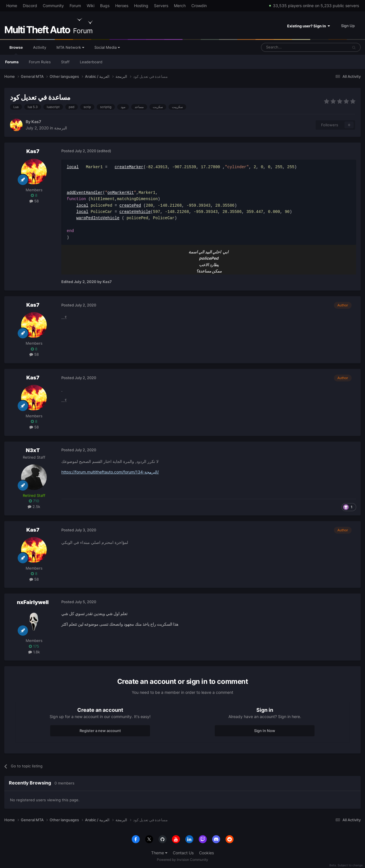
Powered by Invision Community (182, 860)
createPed (130, 205)
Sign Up (348, 26)
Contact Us (183, 853)
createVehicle (135, 212)
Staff (65, 62)
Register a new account (100, 731)
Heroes (122, 6)
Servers (161, 6)
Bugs (105, 6)
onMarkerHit (121, 193)
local (73, 167)
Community (53, 6)
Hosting (141, 6)
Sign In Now (265, 731)
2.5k (34, 507)
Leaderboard (91, 62)
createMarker (129, 167)
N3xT (33, 450)
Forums (12, 62)
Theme (159, 853)
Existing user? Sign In (309, 26)
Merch (180, 6)
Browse (16, 50)
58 (34, 201)
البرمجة (61, 128)
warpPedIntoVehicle (98, 218)
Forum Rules (40, 62)
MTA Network (70, 47)
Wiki (91, 6)
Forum (75, 6)
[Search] (291, 47)
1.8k (34, 652)
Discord (30, 6)
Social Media (107, 47)
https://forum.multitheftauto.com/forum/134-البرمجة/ (110, 472)
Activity (40, 47)
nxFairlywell (33, 602)
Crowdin (199, 6)
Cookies (206, 853)
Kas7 (36, 122)
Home (12, 6)
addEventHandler (85, 193)
